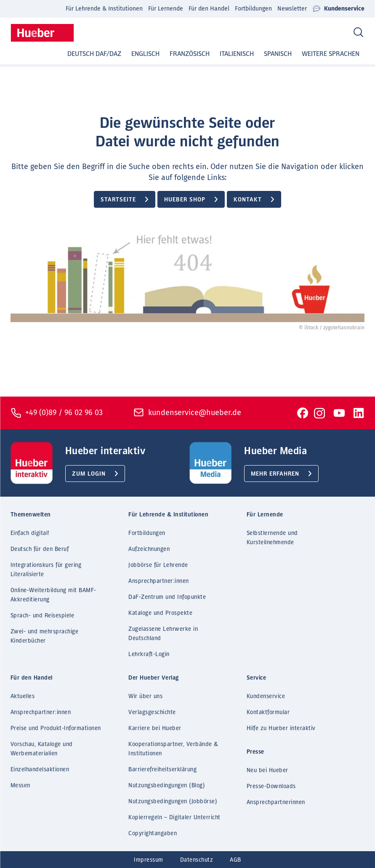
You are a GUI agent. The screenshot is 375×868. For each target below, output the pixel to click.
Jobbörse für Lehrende (158, 565)
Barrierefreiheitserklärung (162, 770)
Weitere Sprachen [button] (331, 54)
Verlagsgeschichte (152, 712)
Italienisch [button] (237, 54)
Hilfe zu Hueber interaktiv (281, 728)
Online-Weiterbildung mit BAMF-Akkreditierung (53, 595)
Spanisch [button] (278, 54)
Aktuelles (23, 696)
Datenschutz (197, 860)
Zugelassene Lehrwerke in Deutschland (163, 634)
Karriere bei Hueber (155, 728)
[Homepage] (42, 33)
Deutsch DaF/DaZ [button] (94, 54)
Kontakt (248, 200)
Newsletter (292, 9)
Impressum (149, 860)
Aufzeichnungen (149, 549)
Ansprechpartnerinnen (276, 802)
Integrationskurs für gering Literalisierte (46, 570)
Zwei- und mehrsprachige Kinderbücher (45, 636)
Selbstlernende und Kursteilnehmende (272, 538)
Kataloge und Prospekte (160, 613)
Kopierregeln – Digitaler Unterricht (174, 818)
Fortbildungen (253, 9)
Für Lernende (166, 9)
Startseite (118, 200)
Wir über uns (145, 696)
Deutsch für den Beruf (40, 549)
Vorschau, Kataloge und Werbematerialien (42, 749)
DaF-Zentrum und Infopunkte (167, 597)
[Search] (358, 33)
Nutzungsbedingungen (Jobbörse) (173, 802)
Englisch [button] (145, 54)
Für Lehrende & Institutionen (104, 9)
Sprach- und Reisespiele (43, 616)
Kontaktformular (268, 712)
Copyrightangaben (153, 834)
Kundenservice (338, 9)
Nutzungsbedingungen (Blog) (167, 786)
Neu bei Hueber (267, 770)
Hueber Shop (185, 200)
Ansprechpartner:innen (159, 581)
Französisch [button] (190, 54)
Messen (20, 786)
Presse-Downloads (271, 786)
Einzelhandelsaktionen (40, 770)
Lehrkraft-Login (149, 654)
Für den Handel (209, 9)
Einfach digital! (30, 533)
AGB (235, 860)
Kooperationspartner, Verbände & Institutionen (173, 749)
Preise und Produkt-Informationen (56, 728)
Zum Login (89, 474)
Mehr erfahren (275, 474)
